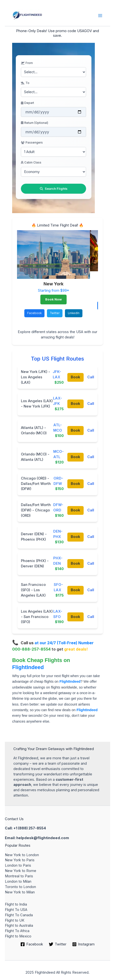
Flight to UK (15, 920)
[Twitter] (58, 944)
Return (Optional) (35, 123)
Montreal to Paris (19, 876)
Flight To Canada (19, 915)
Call (91, 377)
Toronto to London (20, 887)
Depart (27, 103)
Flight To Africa (17, 931)
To (25, 83)
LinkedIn (74, 313)
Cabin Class (31, 163)
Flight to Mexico (18, 936)
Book (75, 377)
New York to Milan (20, 892)
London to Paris (18, 865)
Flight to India (16, 904)
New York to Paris (20, 860)
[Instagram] (83, 944)
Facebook (34, 313)
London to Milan (18, 881)
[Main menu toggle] (100, 16)
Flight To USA (16, 910)
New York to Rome (21, 871)
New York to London (22, 855)
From (27, 63)
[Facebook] (32, 944)
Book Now (53, 299)
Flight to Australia (19, 926)
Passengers (32, 143)
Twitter (55, 313)
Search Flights (54, 189)
